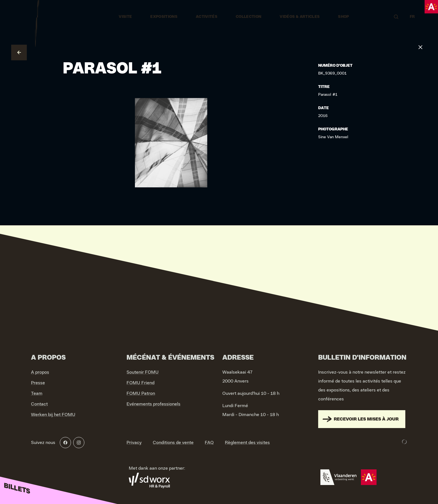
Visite (125, 17)
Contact (39, 404)
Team (37, 393)
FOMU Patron (141, 393)
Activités (207, 17)
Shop (343, 17)
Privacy (134, 443)
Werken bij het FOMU (53, 415)
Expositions (164, 17)
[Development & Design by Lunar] (404, 442)
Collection (249, 17)
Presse (38, 383)
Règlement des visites (247, 443)
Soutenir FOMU (143, 372)
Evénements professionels (153, 404)
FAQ (209, 443)
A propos (40, 372)
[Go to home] (37, 17)
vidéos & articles (300, 17)
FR (412, 17)
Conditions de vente (173, 443)
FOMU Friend (141, 383)
